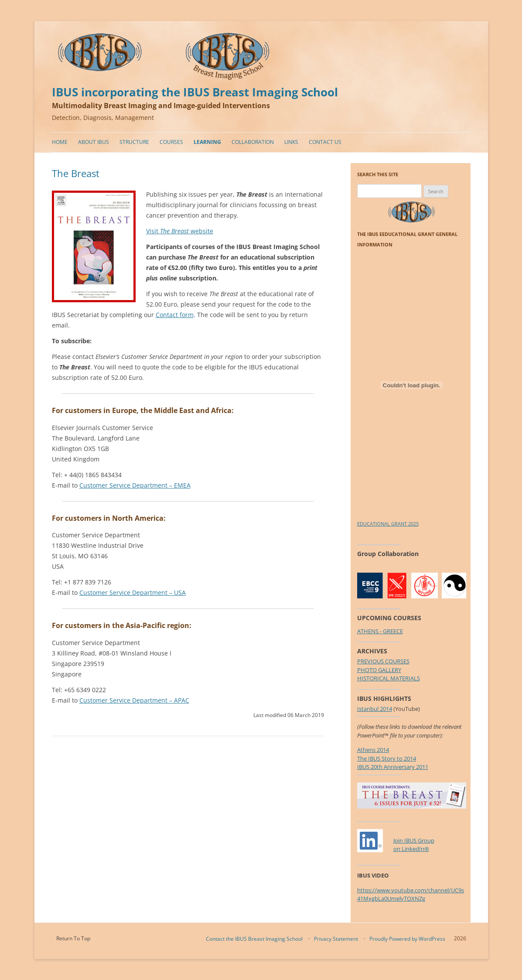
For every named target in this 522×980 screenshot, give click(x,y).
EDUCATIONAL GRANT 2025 (388, 524)
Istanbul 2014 (375, 709)
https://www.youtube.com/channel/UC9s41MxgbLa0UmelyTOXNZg (411, 895)
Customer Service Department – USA (133, 592)
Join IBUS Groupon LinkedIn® (414, 845)
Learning (207, 142)
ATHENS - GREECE (380, 631)
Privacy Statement (336, 939)
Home (60, 142)
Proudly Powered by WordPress (407, 939)
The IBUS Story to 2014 (387, 758)
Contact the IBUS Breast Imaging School (254, 939)
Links (291, 142)
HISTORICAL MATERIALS (389, 678)
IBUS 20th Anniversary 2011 (393, 767)
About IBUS (94, 142)
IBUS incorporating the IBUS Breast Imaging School (195, 92)
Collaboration (253, 142)
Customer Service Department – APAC (134, 700)
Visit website (180, 231)
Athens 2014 (373, 750)
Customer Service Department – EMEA (135, 485)
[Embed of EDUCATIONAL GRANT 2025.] (412, 385)
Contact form (175, 315)
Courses (171, 142)
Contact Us (325, 142)
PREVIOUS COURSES (383, 661)
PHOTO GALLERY (379, 670)
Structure (134, 142)
